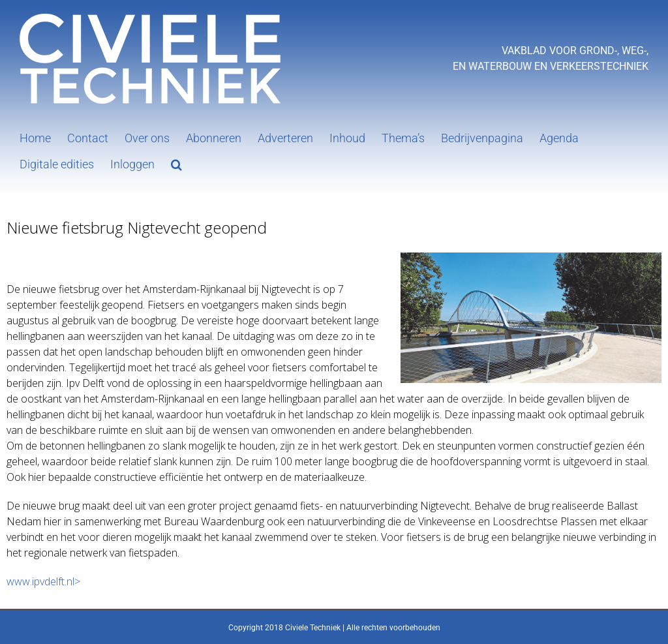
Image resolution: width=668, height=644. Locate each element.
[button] (176, 163)
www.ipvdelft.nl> (43, 581)
